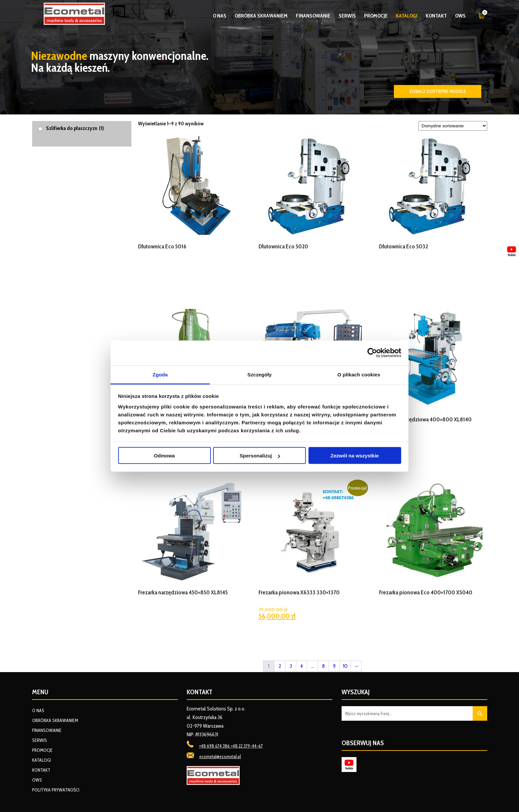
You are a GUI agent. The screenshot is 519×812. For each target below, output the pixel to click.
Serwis (347, 16)
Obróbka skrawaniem (261, 16)
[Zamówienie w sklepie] (453, 126)
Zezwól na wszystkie (355, 456)
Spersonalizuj (260, 456)
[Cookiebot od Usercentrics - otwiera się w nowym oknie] (372, 353)
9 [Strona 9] (334, 666)
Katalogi (407, 16)
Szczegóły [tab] (259, 374)
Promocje (376, 16)
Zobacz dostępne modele (438, 91)
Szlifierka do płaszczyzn (75, 128)
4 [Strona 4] (302, 666)
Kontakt (436, 16)
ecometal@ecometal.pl (220, 756)
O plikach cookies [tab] (359, 374)
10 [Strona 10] (345, 666)
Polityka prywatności (56, 790)
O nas (220, 16)
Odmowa (164, 456)
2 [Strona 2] (280, 666)
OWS (460, 16)
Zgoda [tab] (160, 374)
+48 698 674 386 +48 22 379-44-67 (231, 746)
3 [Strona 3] (291, 666)
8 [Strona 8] (323, 666)
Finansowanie (313, 16)
